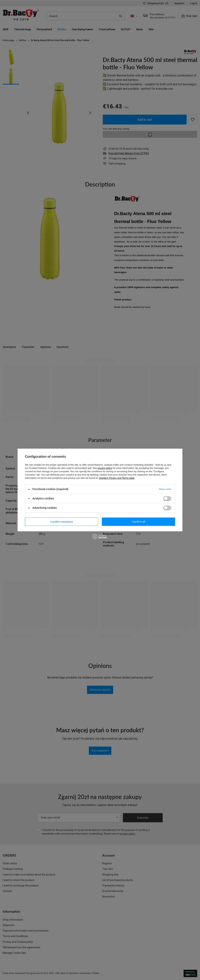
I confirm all (138, 522)
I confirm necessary (62, 522)
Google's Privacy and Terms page (117, 478)
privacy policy (105, 468)
